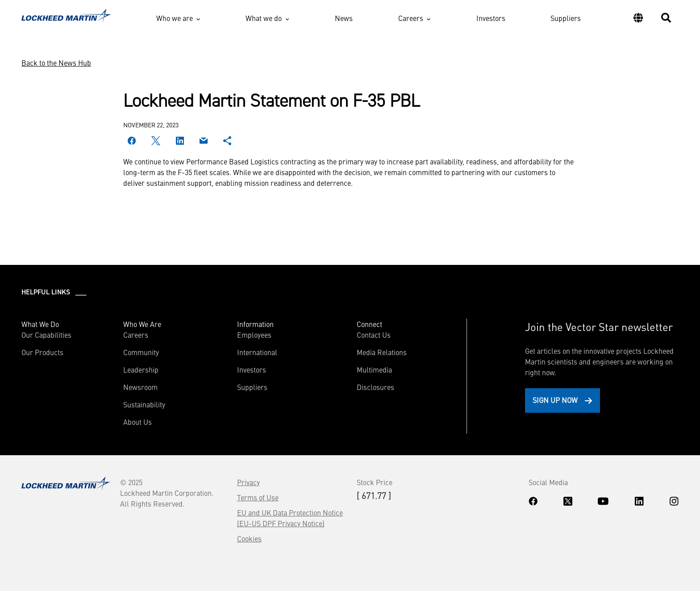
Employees (254, 335)
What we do (264, 18)
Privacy (248, 482)
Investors (491, 18)
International (257, 352)
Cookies (249, 538)
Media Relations (382, 352)
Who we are (175, 18)
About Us (137, 422)
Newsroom (140, 387)
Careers (411, 18)
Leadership (141, 369)
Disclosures (375, 387)
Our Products (42, 352)
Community (141, 352)
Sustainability (144, 404)
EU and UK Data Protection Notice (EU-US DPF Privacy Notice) (290, 518)
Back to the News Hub (56, 63)
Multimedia (374, 369)
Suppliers (566, 18)
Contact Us (374, 335)
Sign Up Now (555, 400)
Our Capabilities (46, 335)
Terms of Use (258, 497)
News (344, 18)
